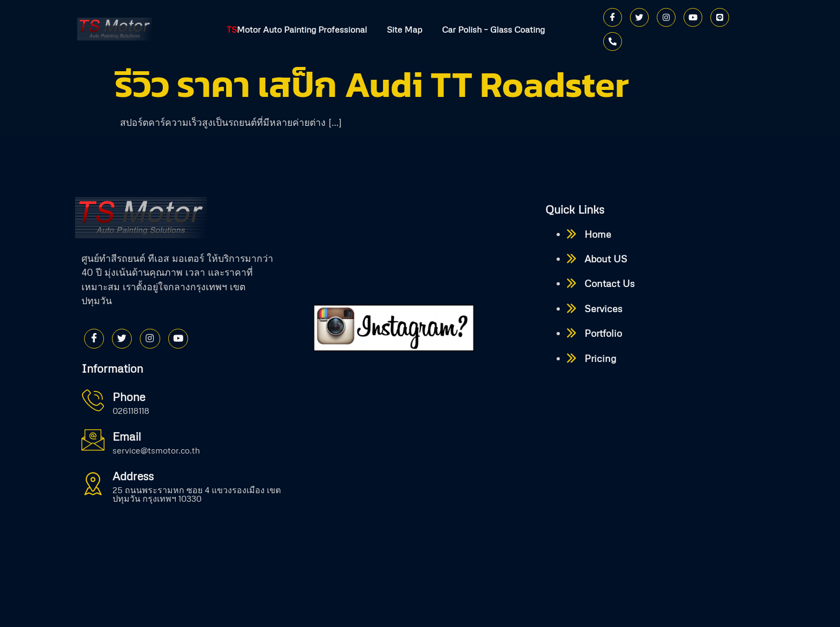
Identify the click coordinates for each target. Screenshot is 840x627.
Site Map (404, 29)
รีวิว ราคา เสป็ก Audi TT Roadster (372, 84)
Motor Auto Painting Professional (295, 29)
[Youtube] (693, 17)
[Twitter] (639, 17)
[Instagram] (666, 17)
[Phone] (613, 41)
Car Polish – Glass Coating (495, 29)
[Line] (720, 17)
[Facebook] (613, 17)
